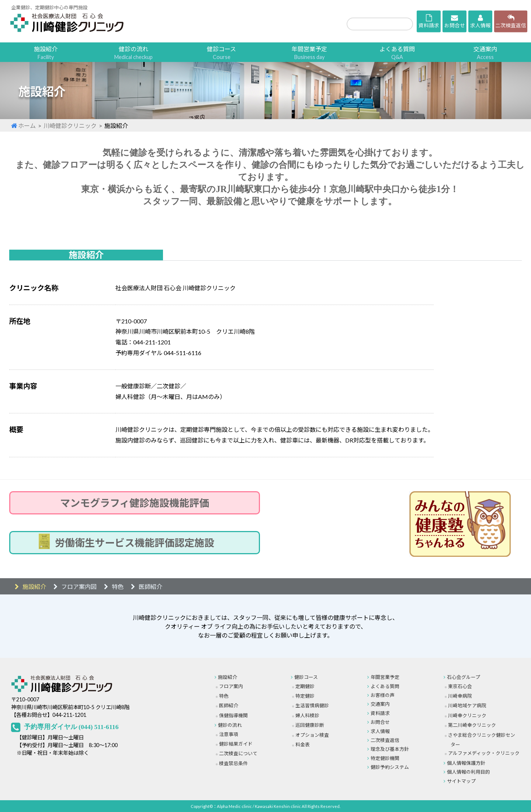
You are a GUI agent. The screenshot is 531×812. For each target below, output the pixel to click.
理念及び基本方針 (390, 749)
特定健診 (305, 696)
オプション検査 (312, 735)
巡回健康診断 (310, 725)
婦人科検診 (307, 715)
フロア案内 (231, 686)
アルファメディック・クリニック (484, 753)
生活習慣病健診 (312, 705)
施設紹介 (46, 53)
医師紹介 (150, 587)
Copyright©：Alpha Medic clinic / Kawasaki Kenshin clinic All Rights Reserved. (265, 806)
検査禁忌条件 (233, 763)
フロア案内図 (79, 587)
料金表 (303, 745)
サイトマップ (461, 781)
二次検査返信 (385, 740)
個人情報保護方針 (466, 763)
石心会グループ (464, 677)
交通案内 (485, 53)
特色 (118, 587)
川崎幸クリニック (467, 715)
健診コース (221, 53)
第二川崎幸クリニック (472, 725)
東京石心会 (460, 686)
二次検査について (238, 753)
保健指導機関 (233, 715)
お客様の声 (383, 695)
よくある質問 (397, 53)
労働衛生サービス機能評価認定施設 (135, 543)
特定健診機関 (385, 758)
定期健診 (305, 686)
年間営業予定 (309, 53)
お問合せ (380, 722)
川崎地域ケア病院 (467, 705)
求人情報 (380, 731)
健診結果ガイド (236, 744)
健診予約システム (390, 767)
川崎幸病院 (460, 696)
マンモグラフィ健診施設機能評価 (135, 503)
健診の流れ (133, 53)
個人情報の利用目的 (468, 772)
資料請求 (380, 713)
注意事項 (229, 734)
